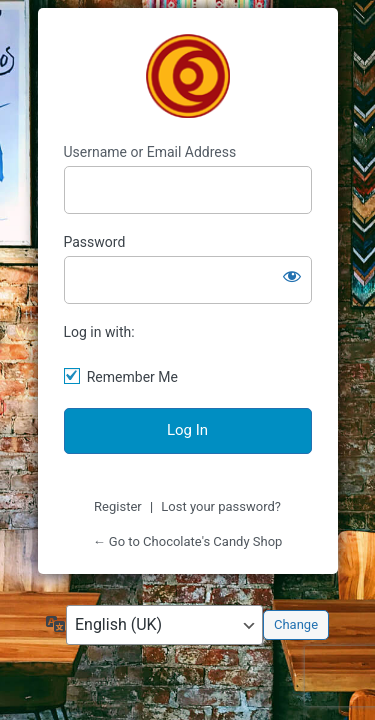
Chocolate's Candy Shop (188, 76)
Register (118, 506)
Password (95, 242)
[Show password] (292, 276)
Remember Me (132, 377)
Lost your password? (221, 506)
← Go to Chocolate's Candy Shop (188, 541)
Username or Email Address (150, 152)
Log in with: (99, 332)
